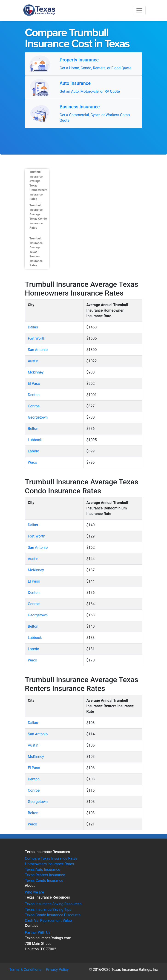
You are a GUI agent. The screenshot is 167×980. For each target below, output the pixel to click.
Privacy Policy (57, 970)
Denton (34, 395)
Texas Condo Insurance (44, 881)
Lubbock (35, 440)
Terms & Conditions (25, 970)
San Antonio (38, 350)
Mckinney (36, 372)
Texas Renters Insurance (45, 875)
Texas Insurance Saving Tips (48, 910)
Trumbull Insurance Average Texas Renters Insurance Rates (36, 252)
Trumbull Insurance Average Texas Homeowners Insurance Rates (38, 185)
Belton (33, 429)
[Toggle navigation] (139, 10)
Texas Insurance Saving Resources (53, 904)
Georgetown (38, 417)
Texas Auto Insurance (42, 869)
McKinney (36, 570)
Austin (33, 361)
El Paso (34, 384)
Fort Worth (37, 338)
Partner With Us (38, 933)
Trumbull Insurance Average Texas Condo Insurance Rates (38, 217)
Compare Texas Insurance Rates (51, 858)
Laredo (33, 451)
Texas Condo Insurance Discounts (53, 915)
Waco (32, 462)
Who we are (34, 892)
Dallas (33, 327)
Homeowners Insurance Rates (49, 864)
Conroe (34, 406)
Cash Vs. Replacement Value (48, 921)
